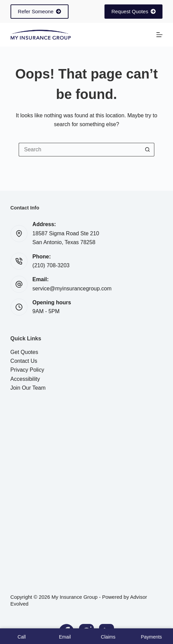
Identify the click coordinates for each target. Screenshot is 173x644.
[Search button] (148, 150)
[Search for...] (80, 150)
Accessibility (25, 379)
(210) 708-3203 (51, 265)
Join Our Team (28, 388)
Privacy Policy (27, 370)
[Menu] (159, 35)
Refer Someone (40, 11)
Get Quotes (24, 352)
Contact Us (24, 361)
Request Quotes (133, 11)
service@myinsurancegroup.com (72, 289)
